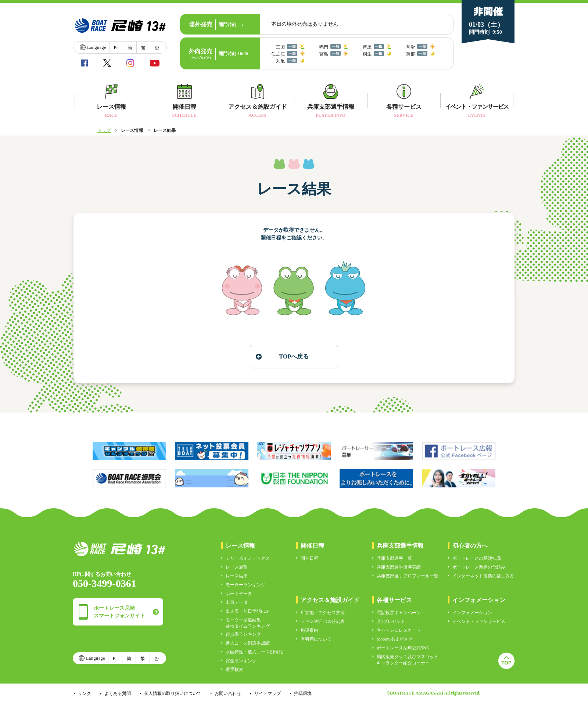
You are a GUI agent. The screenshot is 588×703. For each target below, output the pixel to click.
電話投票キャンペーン (399, 613)
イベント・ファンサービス (479, 621)
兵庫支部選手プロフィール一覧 (408, 576)
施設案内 (309, 630)
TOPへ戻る (294, 356)
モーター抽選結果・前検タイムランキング (248, 623)
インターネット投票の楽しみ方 (483, 576)
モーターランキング (245, 585)
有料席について (316, 639)
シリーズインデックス (248, 558)
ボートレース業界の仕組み (479, 567)
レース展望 (237, 567)
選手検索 (234, 670)
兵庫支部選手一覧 (394, 558)
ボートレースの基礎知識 (477, 558)
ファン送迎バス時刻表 (323, 621)
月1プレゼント (391, 621)
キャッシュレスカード (399, 630)
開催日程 (309, 558)
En (116, 48)
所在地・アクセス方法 (323, 613)
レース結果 (237, 576)
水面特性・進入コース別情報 (254, 652)
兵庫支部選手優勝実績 (399, 567)
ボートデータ (239, 594)
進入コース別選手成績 (248, 643)
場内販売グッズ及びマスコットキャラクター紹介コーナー (408, 660)
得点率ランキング (243, 634)
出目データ (237, 602)
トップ (104, 130)
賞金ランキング (241, 661)
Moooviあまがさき (395, 639)
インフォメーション (472, 613)
